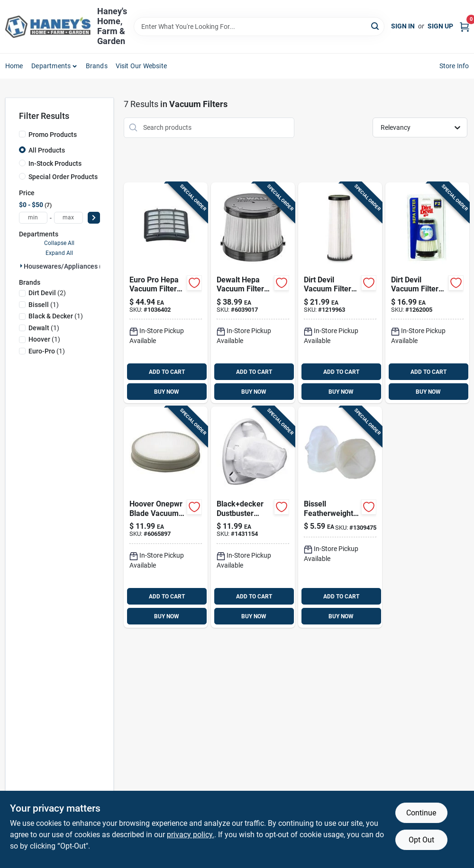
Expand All (59, 253)
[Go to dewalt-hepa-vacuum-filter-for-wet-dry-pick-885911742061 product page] (253, 293)
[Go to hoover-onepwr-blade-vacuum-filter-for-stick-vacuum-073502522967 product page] (166, 517)
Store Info (454, 66)
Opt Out (421, 840)
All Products (47, 150)
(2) (47, 293)
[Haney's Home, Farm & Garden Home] (48, 27)
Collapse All (59, 243)
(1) (44, 305)
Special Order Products (63, 177)
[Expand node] (21, 266)
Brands (97, 66)
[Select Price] (94, 218)
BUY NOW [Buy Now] (167, 392)
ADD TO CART (167, 372)
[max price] (68, 218)
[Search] (376, 26)
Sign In (403, 26)
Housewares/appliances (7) (66, 266)
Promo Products (53, 135)
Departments (51, 66)
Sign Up (440, 26)
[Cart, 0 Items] (465, 26)
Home (14, 66)
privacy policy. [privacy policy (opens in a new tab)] (191, 835)
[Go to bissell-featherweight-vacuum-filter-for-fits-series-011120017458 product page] (340, 517)
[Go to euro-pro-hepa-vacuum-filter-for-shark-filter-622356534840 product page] (166, 293)
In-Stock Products (55, 163)
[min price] (33, 218)
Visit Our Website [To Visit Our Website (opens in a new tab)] (141, 66)
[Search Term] (259, 27)
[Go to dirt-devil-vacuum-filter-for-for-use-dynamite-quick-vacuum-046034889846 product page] (427, 293)
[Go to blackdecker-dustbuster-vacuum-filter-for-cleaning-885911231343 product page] (253, 517)
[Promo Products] (22, 134)
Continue (421, 813)
